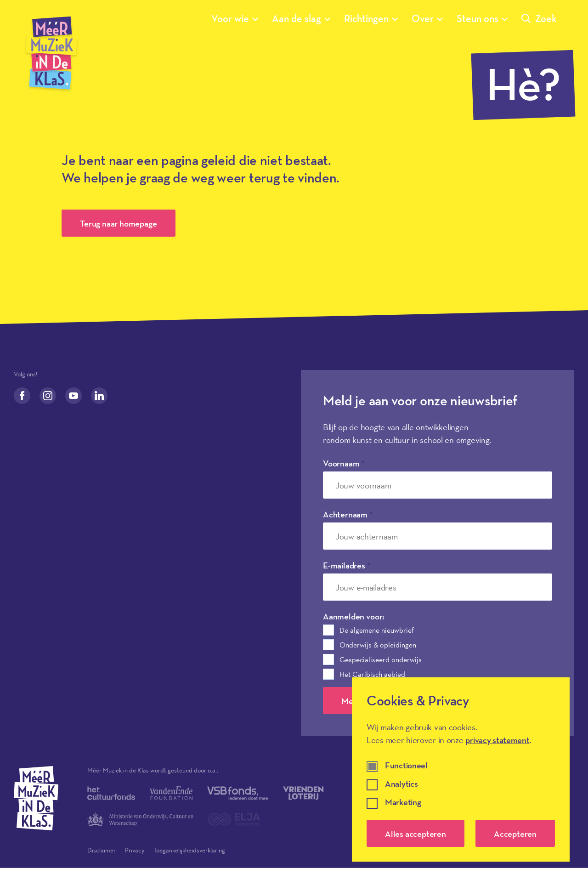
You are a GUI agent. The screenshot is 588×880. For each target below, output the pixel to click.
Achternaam (348, 514)
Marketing (403, 803)
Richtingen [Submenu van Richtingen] (371, 18)
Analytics (401, 784)
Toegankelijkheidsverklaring (189, 850)
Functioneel (406, 766)
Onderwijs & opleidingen (378, 645)
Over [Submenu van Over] (427, 18)
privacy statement (497, 740)
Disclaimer (102, 850)
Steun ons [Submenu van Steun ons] (482, 18)
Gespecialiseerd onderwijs (381, 659)
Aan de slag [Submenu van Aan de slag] (301, 18)
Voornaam (344, 463)
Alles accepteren (416, 834)
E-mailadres (347, 565)
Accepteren (515, 834)
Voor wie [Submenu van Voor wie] (235, 18)
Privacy (135, 850)
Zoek (539, 18)
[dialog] (461, 769)
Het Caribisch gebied (372, 674)
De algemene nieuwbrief (377, 630)
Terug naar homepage (118, 223)
